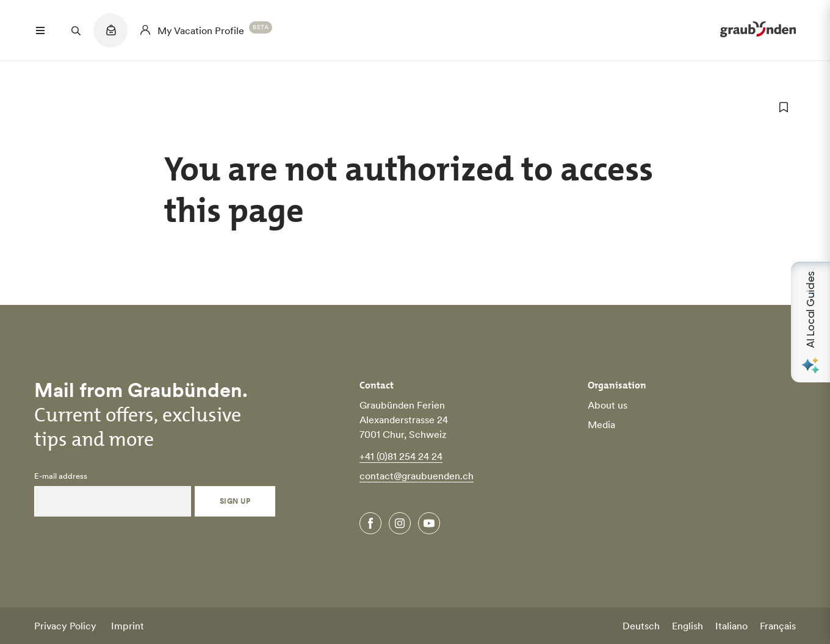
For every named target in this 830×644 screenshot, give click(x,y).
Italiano (731, 626)
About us (608, 405)
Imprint (128, 626)
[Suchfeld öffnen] (76, 30)
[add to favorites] (784, 107)
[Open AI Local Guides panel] (810, 322)
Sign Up (235, 501)
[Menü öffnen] (40, 30)
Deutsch (641, 626)
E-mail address (61, 476)
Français (778, 626)
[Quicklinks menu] (110, 37)
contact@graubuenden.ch (417, 476)
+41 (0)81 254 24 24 (401, 456)
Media (601, 424)
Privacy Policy (65, 626)
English (687, 626)
